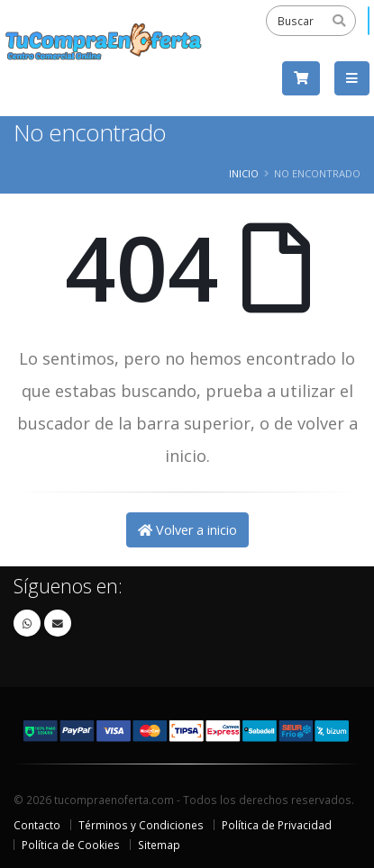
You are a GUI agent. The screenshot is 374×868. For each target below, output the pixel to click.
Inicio (244, 173)
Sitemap (159, 845)
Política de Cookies (71, 845)
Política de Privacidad (277, 825)
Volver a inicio (187, 530)
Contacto (37, 825)
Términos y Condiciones (141, 825)
